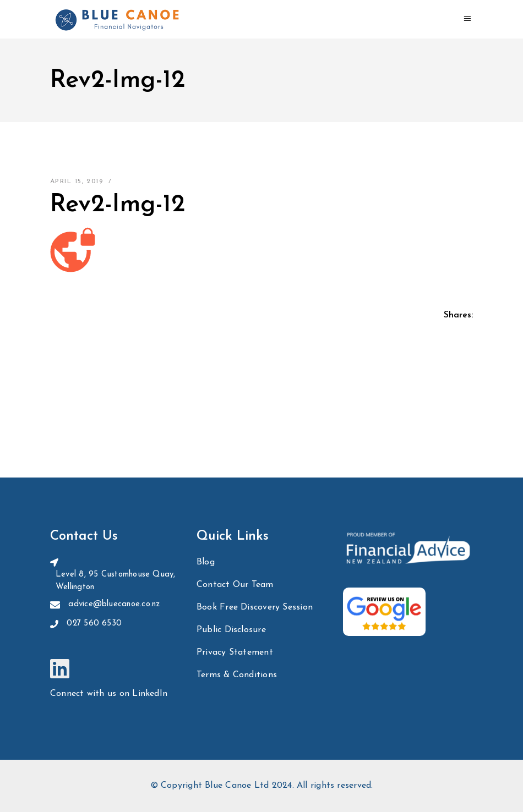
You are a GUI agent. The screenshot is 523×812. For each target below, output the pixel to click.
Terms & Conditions (237, 675)
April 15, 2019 (77, 182)
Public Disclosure (231, 630)
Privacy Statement (235, 652)
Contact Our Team (235, 585)
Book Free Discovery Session (255, 607)
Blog (206, 562)
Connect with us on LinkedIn (109, 694)
